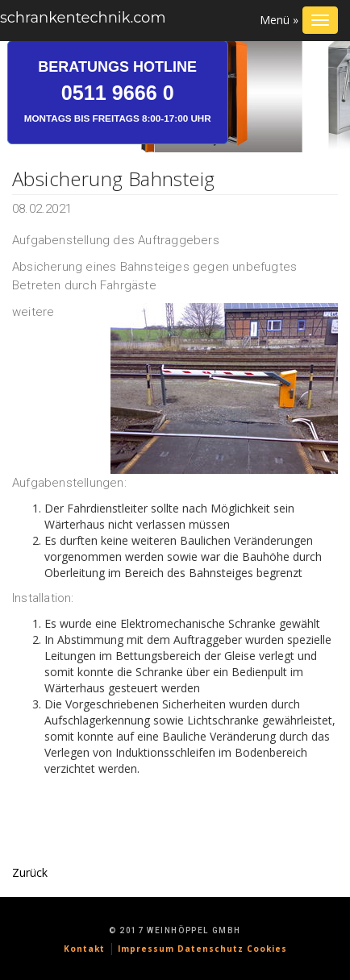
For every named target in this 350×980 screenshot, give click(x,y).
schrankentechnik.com (83, 18)
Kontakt (84, 949)
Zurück (30, 872)
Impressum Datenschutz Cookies (202, 949)
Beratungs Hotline (118, 91)
